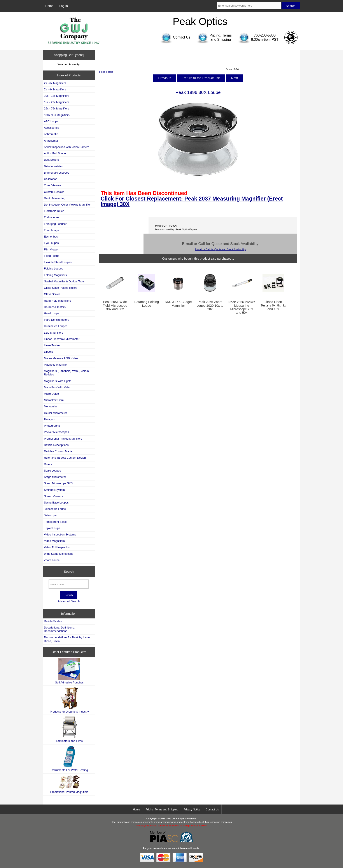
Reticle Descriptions (56, 445)
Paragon (49, 419)
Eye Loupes (51, 243)
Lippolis (49, 352)
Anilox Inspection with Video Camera (67, 147)
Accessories (52, 128)
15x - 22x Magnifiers (57, 102)
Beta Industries (53, 166)
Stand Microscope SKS (58, 483)
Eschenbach (52, 237)
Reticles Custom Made (58, 451)
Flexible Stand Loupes (58, 262)
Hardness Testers (55, 307)
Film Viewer (51, 249)
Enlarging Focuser (55, 224)
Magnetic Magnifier (56, 365)
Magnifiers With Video (58, 387)
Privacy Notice (192, 810)
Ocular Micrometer (55, 413)
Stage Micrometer (55, 477)
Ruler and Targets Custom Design (65, 458)
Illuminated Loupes (56, 326)
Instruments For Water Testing (69, 759)
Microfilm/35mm (54, 400)
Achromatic (51, 134)
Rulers (48, 464)
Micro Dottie (51, 394)
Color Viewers (53, 185)
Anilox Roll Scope (55, 153)
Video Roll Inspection (57, 547)
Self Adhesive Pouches (69, 671)
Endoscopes (52, 217)
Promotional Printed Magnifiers (63, 439)
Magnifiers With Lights (58, 381)
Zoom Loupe (52, 560)
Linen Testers (52, 345)
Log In (64, 6)
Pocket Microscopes (56, 432)
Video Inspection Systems (60, 534)
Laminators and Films (69, 729)
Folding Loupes (53, 268)
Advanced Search (69, 601)
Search (69, 572)
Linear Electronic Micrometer (62, 339)
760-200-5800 (265, 35)
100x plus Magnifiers (57, 115)
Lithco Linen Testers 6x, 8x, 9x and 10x (273, 305)
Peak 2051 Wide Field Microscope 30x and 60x (115, 305)
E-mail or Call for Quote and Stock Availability (220, 249)
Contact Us (212, 810)
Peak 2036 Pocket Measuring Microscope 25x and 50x (241, 307)
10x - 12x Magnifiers (57, 96)
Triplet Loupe (52, 528)
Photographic (52, 426)
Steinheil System (54, 490)
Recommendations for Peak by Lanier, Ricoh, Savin (68, 639)
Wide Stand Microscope (59, 554)
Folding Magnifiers (55, 275)
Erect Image (52, 230)
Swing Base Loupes (56, 503)
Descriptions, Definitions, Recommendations (59, 629)
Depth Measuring (55, 198)
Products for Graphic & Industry (69, 700)
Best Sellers (51, 160)
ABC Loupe (51, 121)
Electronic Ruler (54, 211)
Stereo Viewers (53, 496)
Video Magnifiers (54, 541)
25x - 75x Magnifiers (57, 108)
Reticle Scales (53, 621)
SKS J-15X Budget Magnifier (178, 304)
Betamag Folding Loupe (147, 304)
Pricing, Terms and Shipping (162, 810)
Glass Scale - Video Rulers (61, 288)
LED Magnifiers (53, 333)
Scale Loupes (52, 471)
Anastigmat (51, 141)
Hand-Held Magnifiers (57, 301)
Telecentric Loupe (55, 509)
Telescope (50, 515)
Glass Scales (52, 294)
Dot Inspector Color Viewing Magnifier (67, 205)
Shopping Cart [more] (69, 55)
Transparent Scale (55, 522)
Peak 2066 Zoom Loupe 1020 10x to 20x (210, 305)
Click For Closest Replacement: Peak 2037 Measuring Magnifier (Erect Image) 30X (192, 201)
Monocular (51, 406)
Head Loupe (52, 313)
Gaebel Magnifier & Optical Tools (64, 281)
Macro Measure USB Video (61, 358)
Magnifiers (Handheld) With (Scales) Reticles (66, 373)
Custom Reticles (54, 192)
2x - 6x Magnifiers (55, 83)
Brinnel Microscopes (57, 173)
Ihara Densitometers (57, 320)
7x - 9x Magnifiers (55, 89)
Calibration (51, 179)
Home (49, 6)
